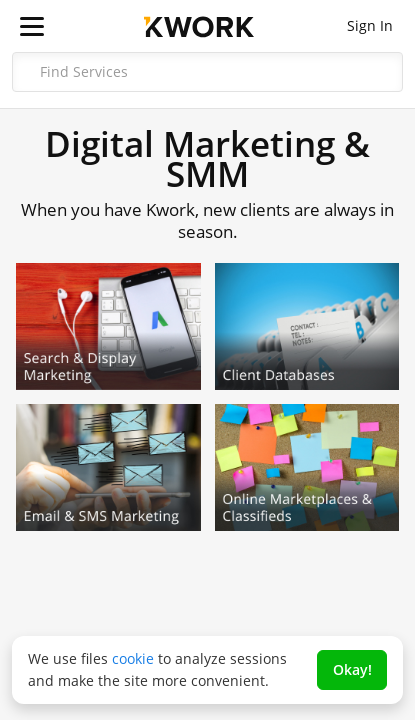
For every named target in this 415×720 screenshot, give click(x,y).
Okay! (352, 669)
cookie (133, 658)
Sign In (370, 25)
